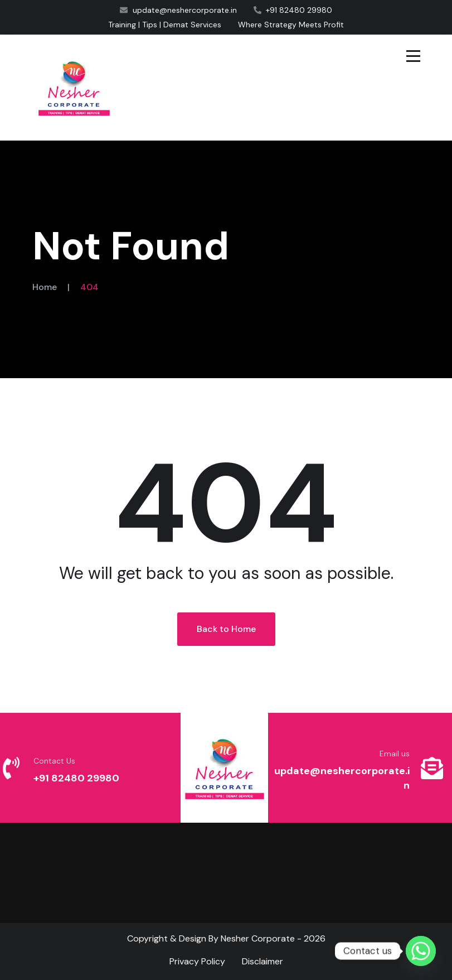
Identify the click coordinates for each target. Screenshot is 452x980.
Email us (395, 754)
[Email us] (432, 768)
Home (45, 287)
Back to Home (226, 629)
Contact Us (54, 761)
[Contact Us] (11, 768)
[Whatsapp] (421, 951)
